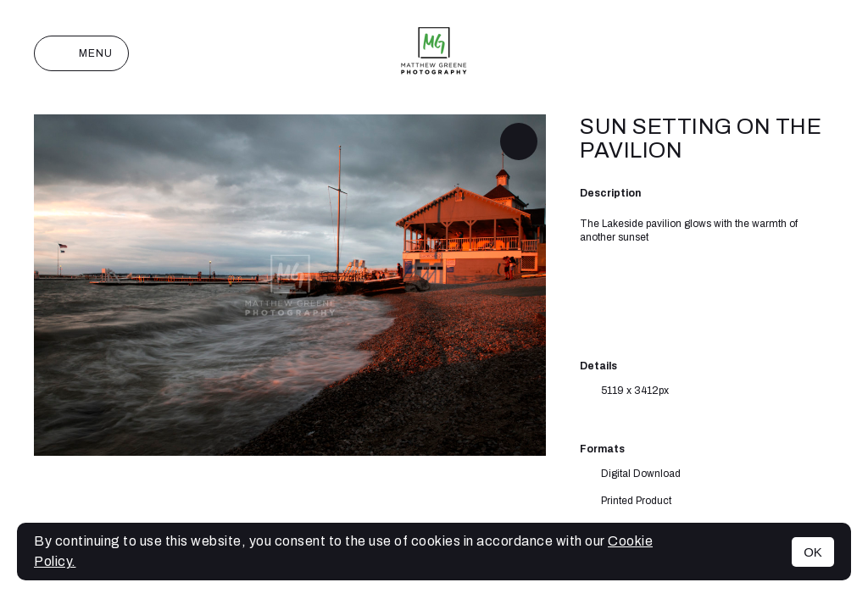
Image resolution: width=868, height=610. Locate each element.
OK (813, 552)
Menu (81, 53)
